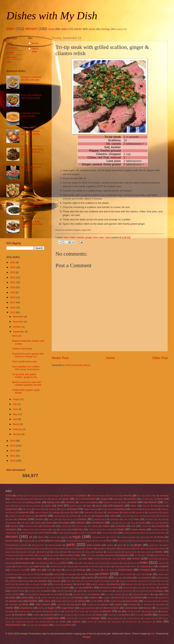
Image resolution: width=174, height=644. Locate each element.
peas (44, 581)
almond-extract (98, 496)
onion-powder (126, 574)
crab (54, 530)
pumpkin (164, 588)
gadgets (11, 52)
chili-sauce (25, 523)
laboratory (12, 57)
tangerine (39, 611)
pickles (22, 584)
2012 (13, 451)
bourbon (53, 509)
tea (59, 611)
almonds (127, 496)
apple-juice (29, 499)
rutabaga (136, 594)
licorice (56, 563)
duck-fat (53, 537)
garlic (71, 544)
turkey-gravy (113, 615)
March (16, 424)
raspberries (107, 591)
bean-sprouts (20, 506)
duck (41, 537)
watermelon (116, 622)
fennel (160, 537)
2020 (13, 287)
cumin (93, 533)
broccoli (134, 509)
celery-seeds (151, 516)
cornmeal (160, 526)
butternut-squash (41, 513)
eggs (77, 536)
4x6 (153, 634)
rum (127, 594)
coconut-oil (66, 526)
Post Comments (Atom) (78, 365)
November (18, 322)
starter (78, 29)
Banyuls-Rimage (110, 502)
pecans (57, 581)
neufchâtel (10, 574)
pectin (69, 581)
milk (27, 570)
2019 (13, 292)
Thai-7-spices (79, 611)
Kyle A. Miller (35, 50)
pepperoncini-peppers (129, 581)
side (92, 601)
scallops (107, 598)
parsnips (119, 578)
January (17, 434)
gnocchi (71, 549)
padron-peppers (43, 578)
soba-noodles (162, 601)
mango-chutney (22, 567)
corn (133, 526)
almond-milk (114, 496)
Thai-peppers (94, 611)
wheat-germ (147, 622)
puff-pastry (151, 588)
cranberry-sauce (95, 530)
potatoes (88, 587)
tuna (79, 615)
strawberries (26, 608)
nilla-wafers (22, 574)
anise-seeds (15, 499)
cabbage (56, 512)
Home (110, 358)
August (17, 399)
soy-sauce (76, 604)
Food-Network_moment (16, 545)
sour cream (43, 604)
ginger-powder (24, 549)
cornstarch (11, 529)
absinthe (20, 496)
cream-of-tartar (27, 533)
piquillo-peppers (98, 584)
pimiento (57, 584)
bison (134, 506)
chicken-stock (100, 519)
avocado (131, 499)
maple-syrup (39, 566)
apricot (78, 499)
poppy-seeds (55, 588)
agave (57, 496)
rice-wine (54, 594)
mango (9, 566)
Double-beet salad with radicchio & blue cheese (32, 224)
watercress (102, 622)
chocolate (63, 523)
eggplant (64, 537)
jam (136, 555)
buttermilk (24, 512)
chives (49, 523)
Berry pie (17, 336)
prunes (139, 588)
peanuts (26, 581)
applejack (55, 499)
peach (148, 578)
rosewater (118, 594)
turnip (138, 615)
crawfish (109, 530)
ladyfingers (74, 559)
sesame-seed (15, 601)
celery (113, 516)
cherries (39, 519)
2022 (13, 277)
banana (94, 502)
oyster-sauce (28, 578)
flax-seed (99, 541)
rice (17, 594)
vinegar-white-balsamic (25, 622)
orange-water (163, 574)
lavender (97, 559)
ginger (89, 237)
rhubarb (9, 594)
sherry (47, 601)
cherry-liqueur (68, 519)
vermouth (70, 618)
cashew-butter (60, 516)
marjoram (71, 567)
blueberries (11, 509)
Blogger (87, 637)
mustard (145, 570)
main (10, 29)
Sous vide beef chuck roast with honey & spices (32, 152)
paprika (90, 578)
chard (11, 519)
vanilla (148, 615)
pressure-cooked (109, 588)
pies (45, 584)
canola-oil (140, 512)
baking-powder (34, 502)
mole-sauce (109, 570)
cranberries (77, 529)
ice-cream (54, 555)
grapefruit (102, 549)
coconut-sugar (81, 526)
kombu (63, 559)
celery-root (126, 516)
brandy (63, 509)
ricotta (66, 594)
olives (91, 574)
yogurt (45, 625)
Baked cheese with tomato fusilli (31, 168)
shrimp (81, 601)
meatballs (164, 566)
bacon (160, 499)
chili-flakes (149, 519)
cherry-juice (54, 519)
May (15, 414)
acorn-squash (33, 496)
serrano (151, 598)
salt (36, 598)
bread (73, 509)
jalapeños (124, 555)
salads (92, 29)
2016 (13, 308)
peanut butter (162, 578)
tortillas (37, 615)
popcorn (43, 588)
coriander (120, 526)
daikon (142, 533)
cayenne (99, 516)
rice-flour (28, 594)
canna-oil (127, 512)
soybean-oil (92, 605)
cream (120, 529)
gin (128, 545)
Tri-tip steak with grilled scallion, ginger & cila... (25, 376)
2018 (13, 297)
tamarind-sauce (25, 611)
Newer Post (60, 358)
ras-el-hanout (92, 591)
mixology (105, 29)
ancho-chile (150, 496)
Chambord (164, 516)
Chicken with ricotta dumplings (31, 187)
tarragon (50, 611)
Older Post (160, 358)
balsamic (70, 502)
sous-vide (61, 605)
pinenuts (81, 584)
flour (109, 540)
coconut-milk (49, 526)
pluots (163, 584)
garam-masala (55, 545)
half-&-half (45, 552)
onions (139, 574)
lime (95, 237)
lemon (136, 558)
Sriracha (132, 605)
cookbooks (12, 48)
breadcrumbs (107, 509)
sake (166, 594)
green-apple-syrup (143, 549)
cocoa (165, 523)
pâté (139, 578)
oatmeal (57, 574)
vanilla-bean (164, 615)
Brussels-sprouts (150, 509)
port (76, 588)
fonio (164, 541)
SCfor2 (118, 598)
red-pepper (158, 591)
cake (76, 512)
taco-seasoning (162, 608)
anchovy (164, 496)
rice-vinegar (41, 594)
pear (36, 581)
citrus (113, 523)
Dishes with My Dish (52, 16)
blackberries (159, 506)
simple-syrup (116, 601)
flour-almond (123, 541)
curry (115, 533)
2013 (13, 446)
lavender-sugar (111, 559)
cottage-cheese (29, 530)
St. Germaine (146, 605)
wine (159, 621)
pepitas (78, 581)
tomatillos (138, 611)
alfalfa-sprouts (70, 496)
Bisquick (146, 506)
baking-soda (53, 502)
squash (119, 604)
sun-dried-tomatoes (109, 608)
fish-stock (70, 541)
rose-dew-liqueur (80, 594)
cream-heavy (11, 533)
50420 (9, 496)
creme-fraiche (45, 533)
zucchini (67, 625)
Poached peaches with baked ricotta (31, 132)
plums (155, 584)
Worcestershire (13, 625)
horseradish (29, 555)
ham (66, 552)
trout (72, 615)
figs (36, 541)
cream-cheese (139, 529)
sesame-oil (163, 598)
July (15, 404)
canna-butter (113, 512)
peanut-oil (13, 581)
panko (77, 578)
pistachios (115, 584)
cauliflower (86, 516)
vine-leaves (82, 618)
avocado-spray (148, 499)
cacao (67, 512)
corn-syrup (146, 526)
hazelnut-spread (114, 552)
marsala (81, 567)
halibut (57, 552)
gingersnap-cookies (56, 549)
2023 (13, 272)
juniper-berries (160, 555)
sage (156, 594)
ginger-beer (154, 545)
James (35, 43)
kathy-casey (36, 559)
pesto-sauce (160, 581)
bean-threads (35, 506)
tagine (11, 611)
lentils (37, 563)
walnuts (76, 622)
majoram (162, 563)
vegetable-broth (36, 618)
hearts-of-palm (130, 552)
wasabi (90, 622)
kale (22, 559)
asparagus (118, 499)
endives (113, 537)
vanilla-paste (14, 618)
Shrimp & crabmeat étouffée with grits (31, 78)
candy (100, 512)
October (17, 327)
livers (76, 563)
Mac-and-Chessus (99, 563)
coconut (14, 526)
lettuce (46, 563)
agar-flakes (47, 496)
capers (165, 512)
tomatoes (21, 615)
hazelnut (99, 552)
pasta (129, 578)
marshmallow (94, 567)
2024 (13, 267)
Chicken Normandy (22, 349)
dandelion (153, 533)
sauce (68, 598)
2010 (13, 461)
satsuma (59, 598)
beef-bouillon (76, 506)
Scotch (128, 598)
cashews (73, 516)
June (16, 409)
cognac (94, 526)
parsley (103, 577)
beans (48, 506)
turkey (99, 615)
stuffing (41, 608)
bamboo (83, 502)
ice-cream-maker (72, 555)
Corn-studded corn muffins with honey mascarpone (26, 368)
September (19, 332)
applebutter (43, 499)
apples (66, 499)
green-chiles (11, 552)
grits (34, 552)
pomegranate (11, 588)
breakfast (119, 29)
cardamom (30, 516)
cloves (142, 523)
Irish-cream (91, 555)
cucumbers (82, 533)
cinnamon (98, 523)
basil (134, 502)
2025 (13, 262)
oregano (13, 578)
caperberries (153, 513)
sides (64, 29)
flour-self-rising (138, 541)
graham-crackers (86, 549)
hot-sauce (42, 555)
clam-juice (123, 523)
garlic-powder (94, 545)
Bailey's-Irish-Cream (14, 502)
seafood (138, 598)
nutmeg (44, 574)
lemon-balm (153, 559)
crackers (64, 530)
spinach (105, 604)
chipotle (38, 523)
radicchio (60, 591)
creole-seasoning (65, 533)
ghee (120, 545)
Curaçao (105, 533)
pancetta (57, 578)
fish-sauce (55, 541)
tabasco (148, 608)
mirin (49, 570)
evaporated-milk (146, 537)
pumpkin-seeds (17, 591)
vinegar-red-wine (151, 618)
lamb (85, 559)
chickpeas (115, 519)
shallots (33, 601)
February (18, 429)
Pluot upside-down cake (25, 361)
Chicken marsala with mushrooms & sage (32, 205)
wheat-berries (131, 622)
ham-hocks (76, 552)
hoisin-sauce (146, 552)
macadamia (114, 563)
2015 (13, 312)
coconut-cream (31, 526)
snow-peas (148, 601)
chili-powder (11, 523)
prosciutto (128, 588)
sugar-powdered (88, 608)
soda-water (14, 605)
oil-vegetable (71, 574)
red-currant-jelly (142, 591)
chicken (82, 519)
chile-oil (127, 519)
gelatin (110, 545)
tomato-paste (151, 611)
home (9, 43)
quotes (47, 591)
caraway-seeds (15, 516)
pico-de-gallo (34, 584)
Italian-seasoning (107, 555)
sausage (79, 598)
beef (66, 237)
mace (125, 563)
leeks (123, 559)
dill (31, 537)
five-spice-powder (85, 541)
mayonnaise (146, 566)
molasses (96, 570)
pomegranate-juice (28, 588)
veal (24, 618)
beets (99, 506)
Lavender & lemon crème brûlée (31, 114)
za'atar (56, 625)
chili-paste (161, 519)
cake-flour (89, 512)
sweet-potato (131, 608)
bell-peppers (116, 506)
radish (70, 591)
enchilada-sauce (99, 537)
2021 (13, 282)
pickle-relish (10, 584)
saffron (147, 594)
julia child (145, 555)
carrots (43, 516)
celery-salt (138, 516)
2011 (13, 456)
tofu (129, 611)
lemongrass (25, 563)
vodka (63, 622)
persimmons (147, 581)
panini (68, 578)
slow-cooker (132, 601)
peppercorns (110, 581)
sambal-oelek (46, 598)
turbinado (89, 615)
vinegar (95, 618)
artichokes (90, 499)
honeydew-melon (13, 555)
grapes (113, 549)
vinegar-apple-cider (115, 618)
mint (39, 570)
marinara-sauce (57, 567)
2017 (13, 302)
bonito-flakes (40, 509)
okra (82, 574)
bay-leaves (150, 502)
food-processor (38, 545)
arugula (104, 499)
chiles (72, 237)
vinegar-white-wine (47, 622)
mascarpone (121, 566)
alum (139, 496)
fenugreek (27, 541)
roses (108, 594)
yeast (36, 625)
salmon (25, 598)
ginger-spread (39, 549)
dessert (31, 29)
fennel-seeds (12, 541)
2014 (13, 441)
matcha (133, 567)
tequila (67, 611)
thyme (107, 611)
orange (148, 574)
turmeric (126, 615)
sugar (51, 608)
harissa (88, 552)
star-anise (160, 605)
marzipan (107, 567)
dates (163, 533)
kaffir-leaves (10, 559)
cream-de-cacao (159, 530)
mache (133, 563)
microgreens (16, 570)
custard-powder (130, 533)
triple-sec (63, 615)
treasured (49, 615)
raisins (80, 591)
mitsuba (69, 570)
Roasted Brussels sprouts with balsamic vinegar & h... (28, 355)
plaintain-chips (132, 584)
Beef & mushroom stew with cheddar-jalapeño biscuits (27, 384)
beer (89, 506)
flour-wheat (153, 541)
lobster (85, 563)
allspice (83, 496)
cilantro (80, 237)
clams (133, 523)
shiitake (59, 601)
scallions (93, 598)
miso (58, 570)
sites (9, 62)
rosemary (95, 594)
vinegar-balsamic (134, 618)
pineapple (68, 584)
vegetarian (53, 618)
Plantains (145, 584)
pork (66, 588)
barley (124, 502)
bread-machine (90, 509)
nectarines (161, 570)
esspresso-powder (128, 537)
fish (43, 541)
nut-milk (34, 574)
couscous (43, 530)
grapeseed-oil (126, 549)
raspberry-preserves (124, 591)
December (18, 317)
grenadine (24, 552)
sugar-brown (68, 608)
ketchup (52, 559)
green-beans (159, 549)
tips (119, 611)
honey (159, 552)
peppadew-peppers (92, 581)
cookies (106, 526)
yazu (28, 625)
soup (51, 29)
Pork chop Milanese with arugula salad (31, 96)
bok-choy (27, 509)
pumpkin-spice (34, 591)
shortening (70, 601)
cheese (22, 519)
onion (108, 237)
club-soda (155, 523)
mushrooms (125, 570)
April (15, 419)
